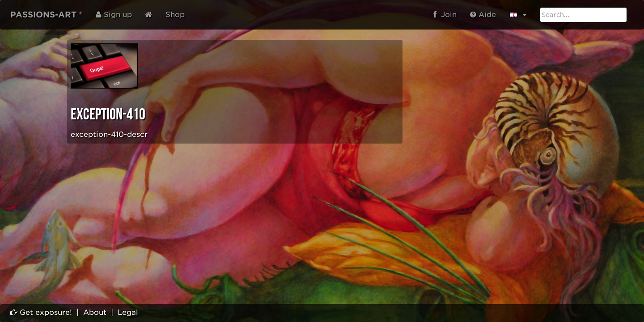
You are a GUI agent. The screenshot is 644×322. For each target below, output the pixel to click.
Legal (128, 312)
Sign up (114, 15)
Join (445, 15)
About (95, 312)
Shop (175, 15)
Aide (483, 15)
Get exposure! (41, 312)
